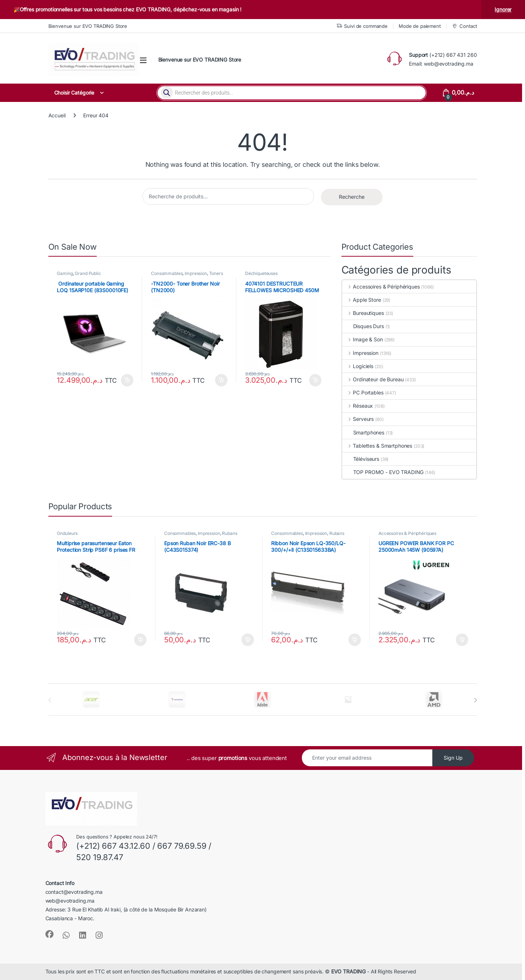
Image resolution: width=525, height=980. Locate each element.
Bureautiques (363, 313)
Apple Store (362, 300)
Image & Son (363, 339)
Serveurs (358, 419)
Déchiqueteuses (261, 273)
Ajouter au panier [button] (127, 380)
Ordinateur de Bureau (373, 379)
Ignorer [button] (503, 9)
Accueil (57, 115)
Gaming (65, 273)
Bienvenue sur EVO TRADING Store (88, 26)
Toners (216, 273)
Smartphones (363, 432)
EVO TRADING (348, 971)
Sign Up (453, 758)
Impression (196, 273)
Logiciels (358, 366)
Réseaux (358, 406)
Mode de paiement (420, 26)
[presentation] (475, 700)
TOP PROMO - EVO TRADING (383, 472)
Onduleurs (67, 533)
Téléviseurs (361, 459)
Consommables (167, 273)
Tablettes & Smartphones (377, 446)
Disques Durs (363, 326)
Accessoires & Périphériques (381, 287)
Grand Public (88, 273)
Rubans (230, 533)
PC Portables (363, 392)
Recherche (352, 197)
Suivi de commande (362, 26)
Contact (464, 26)
